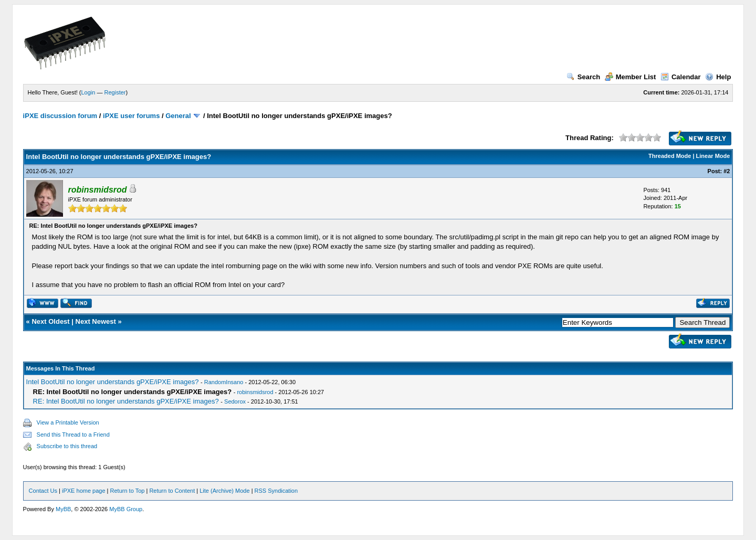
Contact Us (43, 491)
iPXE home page (84, 491)
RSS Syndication (276, 491)
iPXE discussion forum (60, 116)
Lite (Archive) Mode (224, 491)
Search (583, 77)
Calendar (681, 77)
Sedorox (235, 401)
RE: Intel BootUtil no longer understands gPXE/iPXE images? (126, 401)
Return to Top (128, 491)
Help (718, 77)
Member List (631, 77)
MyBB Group (126, 509)
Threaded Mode (670, 156)
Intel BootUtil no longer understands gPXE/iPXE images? (113, 382)
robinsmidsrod (255, 392)
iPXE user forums (131, 116)
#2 (727, 171)
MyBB (63, 509)
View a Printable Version (68, 422)
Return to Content (172, 491)
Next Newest (96, 321)
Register (115, 92)
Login (88, 92)
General (178, 116)
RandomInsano (224, 382)
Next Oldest (50, 321)
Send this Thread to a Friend (73, 435)
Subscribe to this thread (67, 446)
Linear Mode (713, 156)
